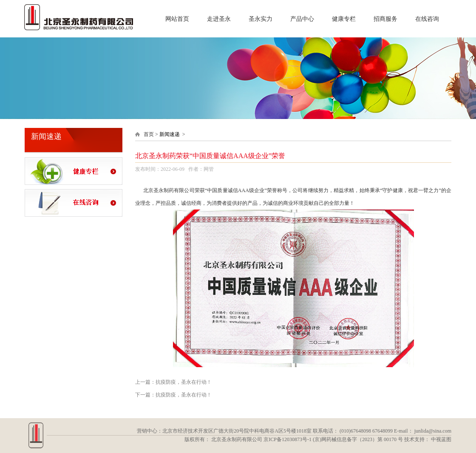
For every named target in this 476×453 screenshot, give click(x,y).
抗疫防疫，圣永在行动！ (184, 382)
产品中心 (302, 23)
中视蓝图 (441, 439)
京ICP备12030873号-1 (288, 439)
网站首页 (177, 23)
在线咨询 (427, 23)
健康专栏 (344, 23)
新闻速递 (170, 134)
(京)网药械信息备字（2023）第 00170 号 (358, 439)
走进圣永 (219, 23)
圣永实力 (261, 23)
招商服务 (385, 23)
